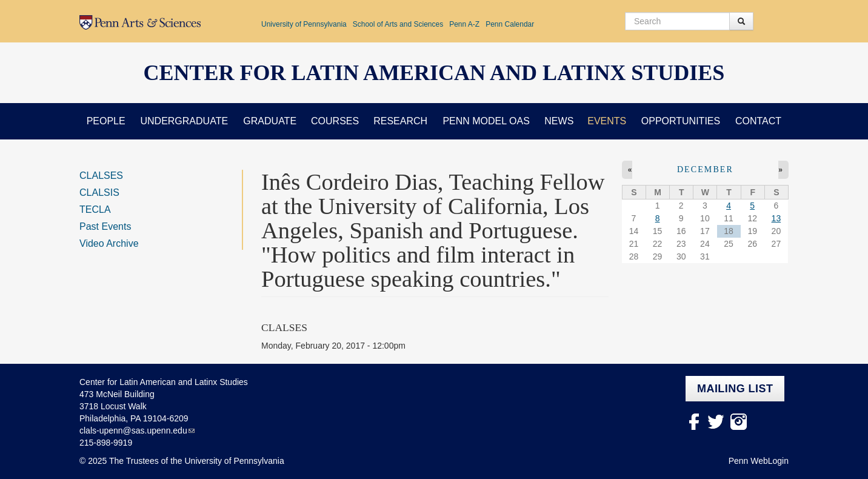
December (705, 169)
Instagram (739, 422)
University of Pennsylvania (304, 24)
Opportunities (681, 121)
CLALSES (101, 176)
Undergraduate (184, 121)
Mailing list (735, 389)
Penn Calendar (510, 24)
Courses (335, 121)
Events (607, 121)
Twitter (716, 422)
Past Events (105, 226)
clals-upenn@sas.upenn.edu (133, 430)
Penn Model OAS (486, 121)
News (559, 121)
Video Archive (109, 243)
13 (776, 218)
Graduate (270, 121)
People (106, 121)
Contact (758, 121)
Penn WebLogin (759, 461)
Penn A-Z (464, 24)
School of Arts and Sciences (398, 24)
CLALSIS (99, 193)
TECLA (95, 209)
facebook (694, 422)
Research (400, 121)
